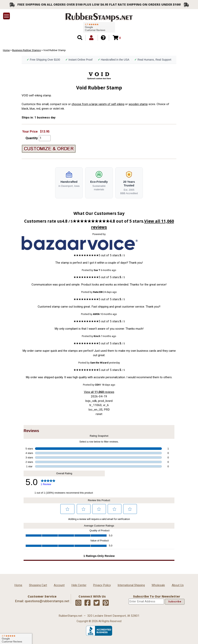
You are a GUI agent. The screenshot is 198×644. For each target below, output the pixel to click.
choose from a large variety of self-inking (98, 104)
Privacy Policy (102, 585)
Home (6, 50)
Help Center (79, 585)
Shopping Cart (38, 585)
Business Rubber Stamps (26, 50)
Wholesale (158, 585)
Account (59, 585)
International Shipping (131, 585)
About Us (178, 585)
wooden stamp (138, 104)
